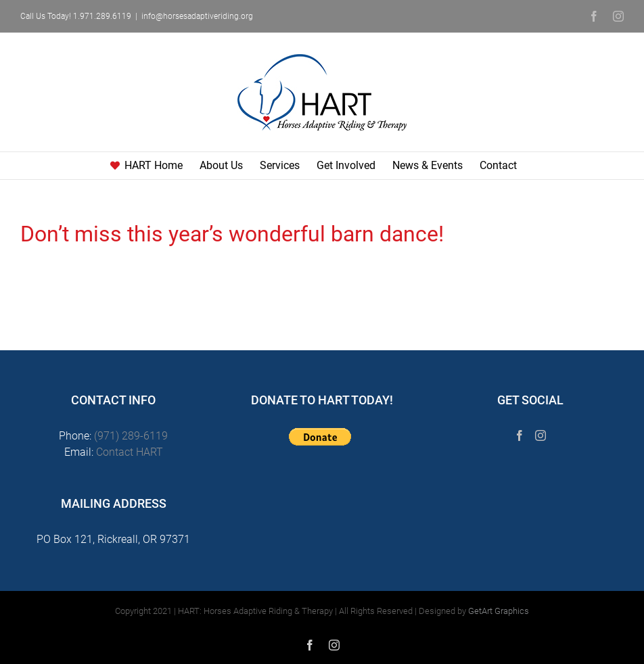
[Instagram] (540, 435)
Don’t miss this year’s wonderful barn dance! (232, 234)
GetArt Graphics (499, 611)
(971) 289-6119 (131, 436)
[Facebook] (520, 435)
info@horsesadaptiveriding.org (197, 16)
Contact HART (130, 452)
